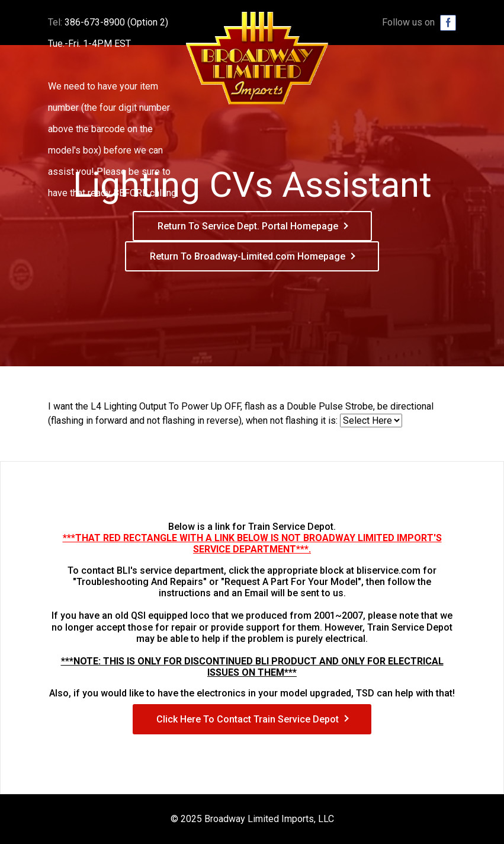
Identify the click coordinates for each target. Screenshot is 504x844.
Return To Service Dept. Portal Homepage (248, 226)
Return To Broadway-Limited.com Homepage (248, 256)
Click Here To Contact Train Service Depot (248, 719)
